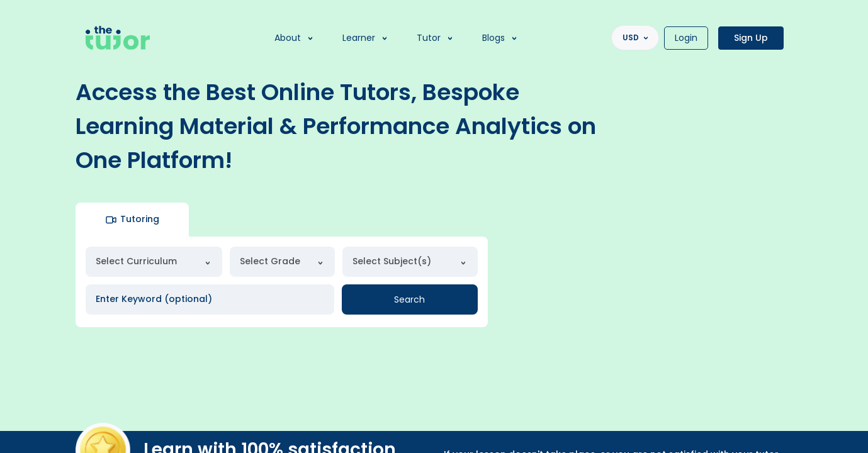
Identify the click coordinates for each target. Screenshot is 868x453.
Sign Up (751, 38)
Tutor (429, 38)
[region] (434, 226)
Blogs (493, 38)
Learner (359, 38)
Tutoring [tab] (132, 220)
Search (409, 299)
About (288, 38)
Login (686, 38)
